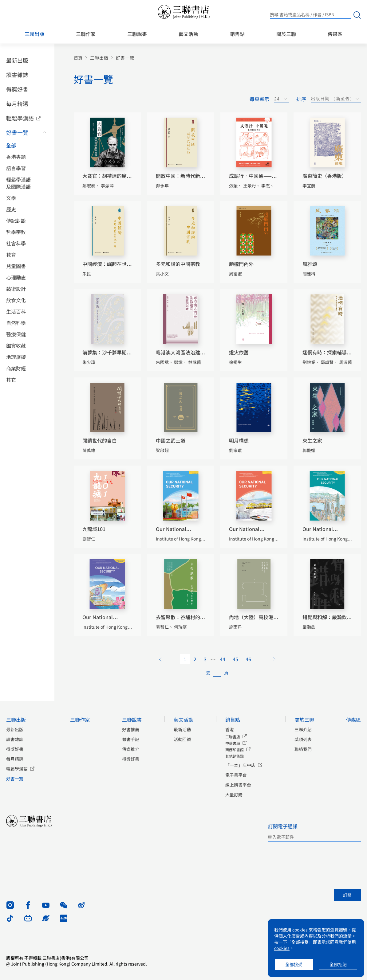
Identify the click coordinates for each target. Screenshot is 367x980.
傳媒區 (335, 34)
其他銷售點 (235, 756)
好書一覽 (17, 132)
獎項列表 (303, 739)
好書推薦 (131, 729)
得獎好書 (17, 89)
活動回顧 (182, 739)
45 (235, 659)
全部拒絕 (338, 964)
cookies (300, 930)
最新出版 (17, 60)
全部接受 (294, 964)
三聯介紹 (303, 729)
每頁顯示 (259, 99)
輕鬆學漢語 (20, 118)
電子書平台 (236, 775)
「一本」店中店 (240, 765)
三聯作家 (86, 34)
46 (248, 659)
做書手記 (131, 739)
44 (223, 659)
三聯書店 (233, 737)
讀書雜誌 (17, 75)
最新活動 (182, 729)
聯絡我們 (303, 749)
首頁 (78, 58)
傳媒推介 (131, 749)
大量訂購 (234, 795)
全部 (11, 145)
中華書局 (233, 743)
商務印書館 (235, 750)
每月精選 (17, 103)
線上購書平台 (238, 785)
